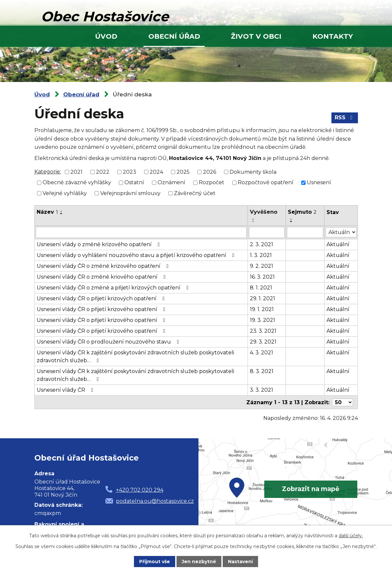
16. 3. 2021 (263, 277)
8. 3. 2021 (262, 371)
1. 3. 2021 (261, 255)
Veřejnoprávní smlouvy (130, 193)
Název (47, 212)
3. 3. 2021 (262, 390)
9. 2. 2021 (262, 266)
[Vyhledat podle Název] (141, 232)
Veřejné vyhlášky (65, 193)
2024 (156, 172)
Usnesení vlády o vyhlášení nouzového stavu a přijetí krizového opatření (137, 255)
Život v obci (256, 36)
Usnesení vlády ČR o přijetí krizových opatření (102, 298)
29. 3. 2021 (263, 342)
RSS (345, 118)
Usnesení (319, 182)
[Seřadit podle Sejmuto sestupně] (291, 222)
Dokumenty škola (253, 172)
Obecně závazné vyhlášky (77, 182)
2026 (210, 172)
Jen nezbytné (199, 562)
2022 (103, 172)
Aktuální (338, 244)
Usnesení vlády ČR (66, 390)
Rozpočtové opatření (266, 182)
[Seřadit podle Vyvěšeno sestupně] (254, 222)
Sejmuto (302, 212)
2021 (76, 172)
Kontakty (333, 36)
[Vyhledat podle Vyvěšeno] (267, 232)
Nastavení (240, 562)
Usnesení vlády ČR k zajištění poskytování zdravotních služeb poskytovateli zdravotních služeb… (135, 356)
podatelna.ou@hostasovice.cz (155, 501)
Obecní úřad (174, 36)
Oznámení (171, 182)
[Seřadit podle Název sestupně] (62, 214)
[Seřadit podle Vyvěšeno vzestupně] (254, 219)
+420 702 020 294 (140, 490)
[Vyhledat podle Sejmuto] (305, 232)
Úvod (106, 36)
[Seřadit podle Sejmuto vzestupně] (291, 219)
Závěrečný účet (195, 193)
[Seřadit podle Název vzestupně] (62, 211)
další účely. (351, 536)
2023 (130, 172)
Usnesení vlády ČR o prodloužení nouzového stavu (109, 342)
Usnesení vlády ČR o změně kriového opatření (102, 277)
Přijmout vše (155, 562)
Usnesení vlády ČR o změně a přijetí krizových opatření (114, 288)
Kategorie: (48, 172)
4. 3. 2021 (262, 353)
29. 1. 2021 (263, 298)
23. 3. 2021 (263, 331)
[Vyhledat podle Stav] (341, 232)
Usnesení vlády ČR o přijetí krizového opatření (102, 309)
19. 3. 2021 (263, 320)
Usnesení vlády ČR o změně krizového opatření (104, 266)
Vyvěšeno (264, 212)
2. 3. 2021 (262, 244)
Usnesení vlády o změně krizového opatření (99, 244)
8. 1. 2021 (261, 288)
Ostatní (134, 182)
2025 (183, 172)
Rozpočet (212, 182)
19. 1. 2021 (262, 309)
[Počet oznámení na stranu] (343, 402)
